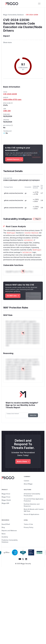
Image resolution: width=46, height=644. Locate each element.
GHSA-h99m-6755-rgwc (12, 113)
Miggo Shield (6, 513)
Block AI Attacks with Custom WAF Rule (34, 523)
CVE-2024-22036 (32, 15)
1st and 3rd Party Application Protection (34, 513)
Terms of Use (28, 537)
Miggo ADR (5, 516)
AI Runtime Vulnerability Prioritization (32, 508)
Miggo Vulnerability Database (13, 15)
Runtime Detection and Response (32, 518)
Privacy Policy (29, 541)
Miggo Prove (6, 510)
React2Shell (6, 537)
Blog (3, 541)
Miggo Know (6, 507)
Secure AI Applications (31, 528)
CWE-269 (7, 124)
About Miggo (28, 497)
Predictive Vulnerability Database (10, 554)
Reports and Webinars (9, 544)
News (4, 547)
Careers (26, 494)
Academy (5, 550)
